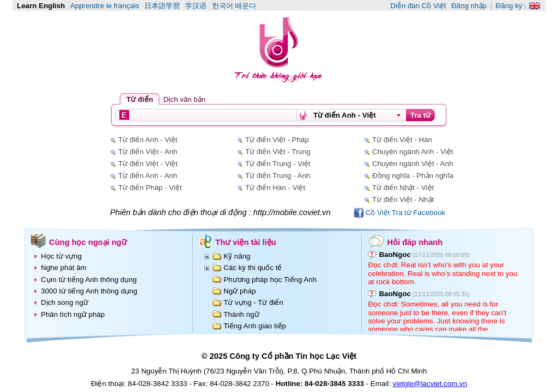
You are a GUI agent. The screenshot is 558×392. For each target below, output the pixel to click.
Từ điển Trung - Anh (278, 176)
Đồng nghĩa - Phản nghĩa (413, 176)
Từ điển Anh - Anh (148, 176)
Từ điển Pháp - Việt (150, 188)
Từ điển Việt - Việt (148, 164)
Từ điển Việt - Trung (278, 152)
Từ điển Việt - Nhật (403, 200)
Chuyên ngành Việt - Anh (413, 164)
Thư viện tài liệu (246, 242)
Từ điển (140, 99)
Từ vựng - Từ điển (253, 302)
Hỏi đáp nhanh (415, 242)
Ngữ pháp (239, 291)
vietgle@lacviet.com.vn (430, 384)
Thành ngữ (241, 314)
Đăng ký (509, 6)
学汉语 (196, 6)
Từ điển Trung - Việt (278, 164)
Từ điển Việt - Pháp (277, 140)
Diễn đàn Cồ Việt (418, 6)
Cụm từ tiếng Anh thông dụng (89, 280)
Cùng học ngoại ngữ (88, 242)
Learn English (41, 6)
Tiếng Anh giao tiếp (255, 326)
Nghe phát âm (64, 268)
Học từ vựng (61, 256)
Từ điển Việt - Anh (148, 152)
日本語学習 (162, 6)
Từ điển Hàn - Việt (275, 188)
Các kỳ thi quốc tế (253, 268)
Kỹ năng (237, 256)
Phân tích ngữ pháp (73, 314)
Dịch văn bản (184, 99)
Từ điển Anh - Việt (148, 140)
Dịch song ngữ (65, 302)
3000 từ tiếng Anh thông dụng (89, 291)
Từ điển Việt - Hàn (402, 140)
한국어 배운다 (234, 6)
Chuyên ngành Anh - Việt (413, 152)
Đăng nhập (469, 6)
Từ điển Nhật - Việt (403, 188)
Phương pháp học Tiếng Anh (270, 280)
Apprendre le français (105, 6)
